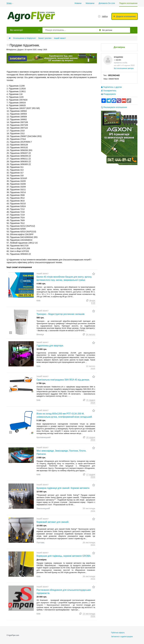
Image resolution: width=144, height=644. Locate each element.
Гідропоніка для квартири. (50, 346)
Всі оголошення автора (124, 68)
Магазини (90, 3)
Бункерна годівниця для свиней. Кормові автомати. (63, 488)
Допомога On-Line (107, 3)
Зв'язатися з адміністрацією (122, 637)
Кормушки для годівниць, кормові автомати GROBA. (64, 556)
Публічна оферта (118, 633)
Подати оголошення (128, 3)
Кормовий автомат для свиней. (53, 522)
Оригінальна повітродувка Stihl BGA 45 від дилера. (63, 380)
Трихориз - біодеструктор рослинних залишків (60, 314)
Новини (78, 3)
